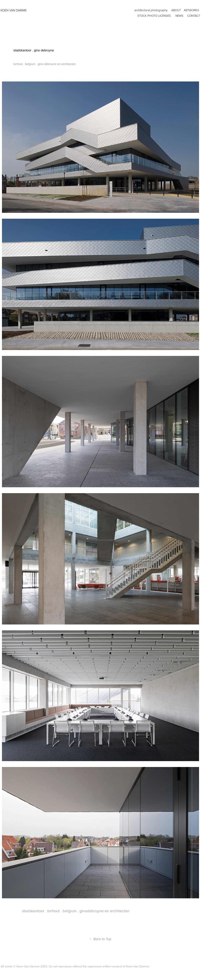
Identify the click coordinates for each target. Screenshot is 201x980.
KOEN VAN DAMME (14, 10)
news (179, 16)
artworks (191, 10)
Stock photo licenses (154, 16)
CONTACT (194, 16)
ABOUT (176, 10)
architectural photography (151, 10)
